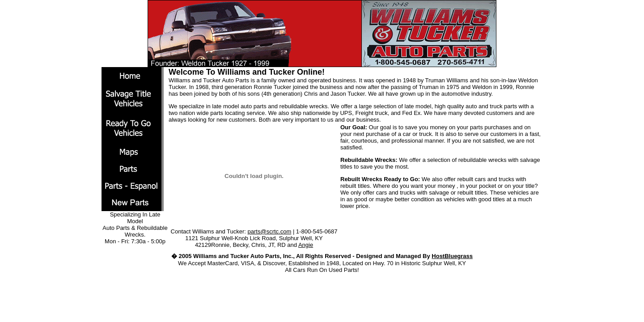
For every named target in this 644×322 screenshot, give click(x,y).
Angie (306, 245)
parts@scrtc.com (270, 231)
